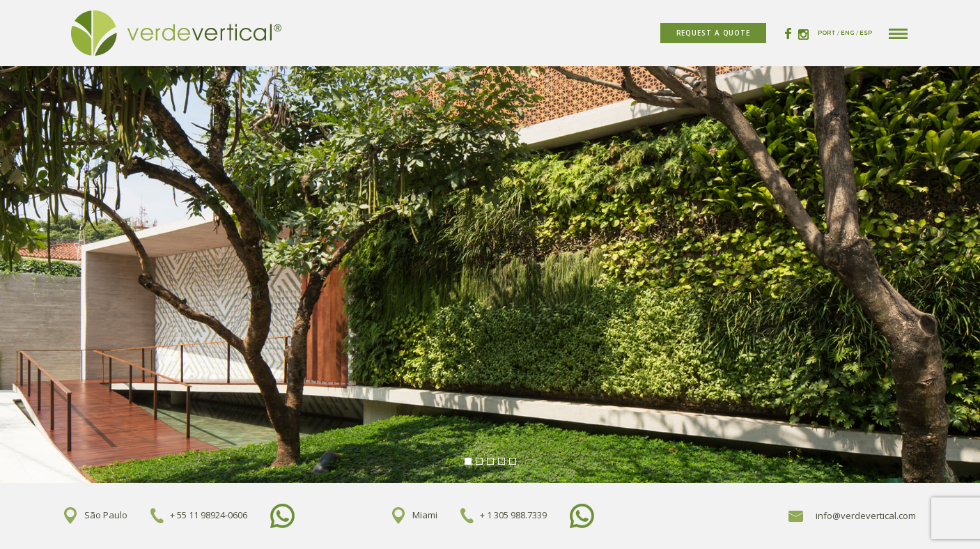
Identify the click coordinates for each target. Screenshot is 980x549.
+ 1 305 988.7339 (513, 515)
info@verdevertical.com (852, 516)
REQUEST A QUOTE (714, 33)
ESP (866, 33)
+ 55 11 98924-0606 (209, 515)
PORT (827, 33)
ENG (848, 33)
